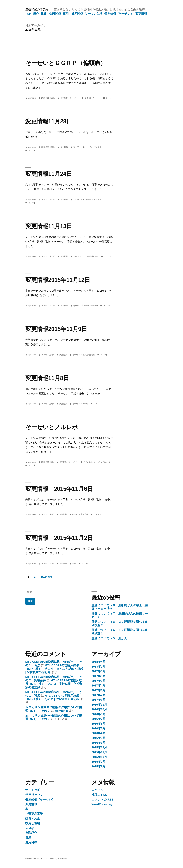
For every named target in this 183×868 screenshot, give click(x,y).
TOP (28, 14)
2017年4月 (98, 686)
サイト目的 (33, 790)
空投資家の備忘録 (37, 9)
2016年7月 (98, 719)
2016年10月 (99, 709)
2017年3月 (98, 690)
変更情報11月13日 (49, 226)
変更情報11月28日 (49, 121)
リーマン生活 (94, 14)
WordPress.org (102, 804)
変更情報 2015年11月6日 (59, 489)
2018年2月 (98, 667)
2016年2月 (98, 738)
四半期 (83, 355)
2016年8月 (98, 714)
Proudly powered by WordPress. (54, 858)
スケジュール (79, 147)
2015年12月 (99, 747)
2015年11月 (99, 752)
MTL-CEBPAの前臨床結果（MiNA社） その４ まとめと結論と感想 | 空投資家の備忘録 (54, 669)
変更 (74, 564)
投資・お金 (33, 818)
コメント (109, 98)
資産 (28, 838)
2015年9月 (98, 762)
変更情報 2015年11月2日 (59, 538)
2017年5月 (98, 681)
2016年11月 (99, 705)
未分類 (30, 828)
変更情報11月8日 (47, 378)
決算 (97, 256)
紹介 (36, 14)
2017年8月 (98, 671)
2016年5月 (98, 728)
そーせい (97, 98)
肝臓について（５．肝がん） (111, 638)
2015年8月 (98, 766)
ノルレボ (106, 462)
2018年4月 (98, 662)
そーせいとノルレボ (52, 427)
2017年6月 (98, 676)
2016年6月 (98, 724)
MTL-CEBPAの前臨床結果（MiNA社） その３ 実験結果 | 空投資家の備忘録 (54, 684)
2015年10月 (99, 757)
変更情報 (141, 14)
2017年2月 (98, 695)
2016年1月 (98, 743)
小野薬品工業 (34, 814)
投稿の (99, 795)
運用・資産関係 (73, 14)
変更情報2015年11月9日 (56, 329)
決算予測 (94, 306)
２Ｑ (75, 256)
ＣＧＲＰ (88, 98)
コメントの (102, 800)
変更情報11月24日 (49, 174)
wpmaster (32, 98)
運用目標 (31, 842)
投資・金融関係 (51, 14)
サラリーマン (34, 795)
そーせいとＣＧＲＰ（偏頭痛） (66, 63)
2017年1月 (98, 700)
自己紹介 (31, 833)
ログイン (98, 790)
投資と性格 (33, 823)
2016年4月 (98, 733)
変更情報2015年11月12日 (58, 280)
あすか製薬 (88, 462)
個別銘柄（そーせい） (119, 14)
